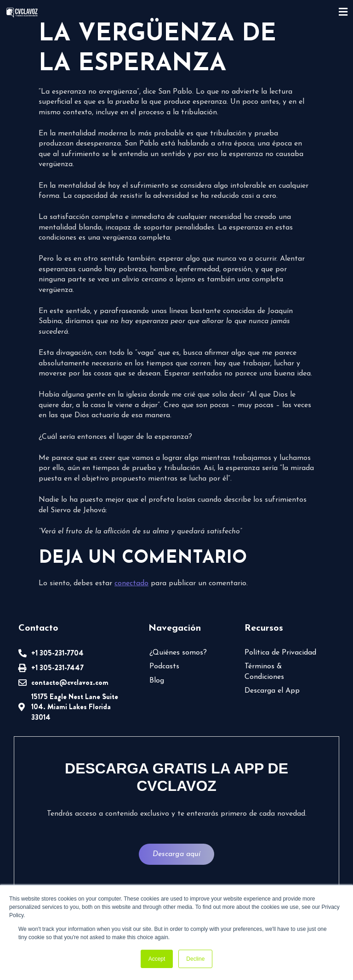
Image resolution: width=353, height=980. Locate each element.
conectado (131, 583)
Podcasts (164, 666)
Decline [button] (195, 959)
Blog (157, 681)
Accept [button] (157, 959)
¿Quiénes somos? (178, 653)
